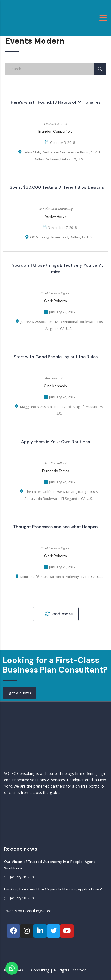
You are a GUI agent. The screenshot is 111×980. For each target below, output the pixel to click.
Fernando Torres (56, 471)
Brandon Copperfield (55, 131)
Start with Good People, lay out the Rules (56, 357)
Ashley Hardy (56, 216)
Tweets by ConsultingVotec (28, 911)
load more (59, 614)
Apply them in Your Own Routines (55, 442)
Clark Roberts (55, 301)
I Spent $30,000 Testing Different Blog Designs (56, 187)
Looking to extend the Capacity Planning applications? (53, 889)
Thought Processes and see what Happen (55, 527)
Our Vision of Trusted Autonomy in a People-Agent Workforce (50, 865)
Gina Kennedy (55, 386)
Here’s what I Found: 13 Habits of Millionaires (56, 102)
